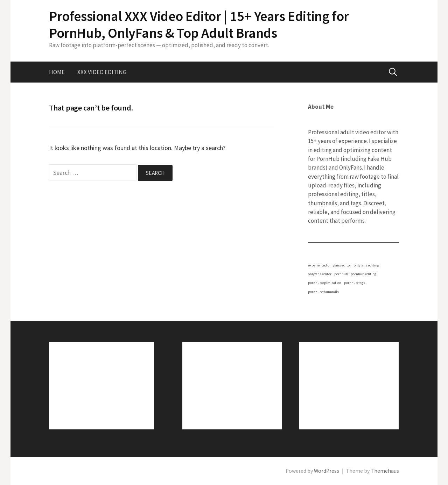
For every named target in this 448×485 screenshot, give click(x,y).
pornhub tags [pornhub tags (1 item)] (355, 283)
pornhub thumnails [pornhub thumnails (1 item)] (323, 292)
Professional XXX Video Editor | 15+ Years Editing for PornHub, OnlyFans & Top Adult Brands (199, 24)
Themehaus (385, 471)
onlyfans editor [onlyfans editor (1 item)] (320, 274)
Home (57, 72)
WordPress (327, 471)
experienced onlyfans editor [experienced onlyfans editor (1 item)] (330, 265)
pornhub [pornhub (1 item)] (341, 274)
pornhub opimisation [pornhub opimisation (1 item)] (325, 283)
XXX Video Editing (102, 72)
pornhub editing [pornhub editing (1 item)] (363, 274)
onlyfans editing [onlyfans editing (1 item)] (366, 265)
